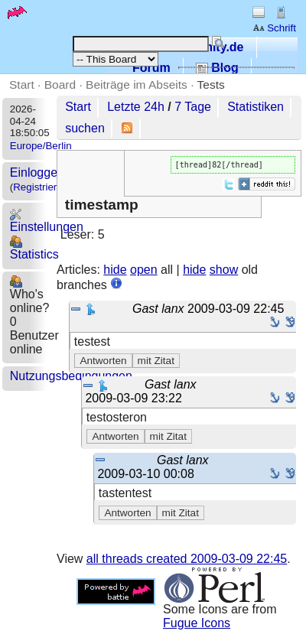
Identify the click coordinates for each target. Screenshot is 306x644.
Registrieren (41, 187)
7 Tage (193, 107)
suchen (85, 128)
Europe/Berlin (41, 146)
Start (22, 85)
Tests (211, 85)
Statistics (34, 248)
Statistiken (256, 107)
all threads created (187, 559)
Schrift (274, 28)
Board (60, 85)
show (224, 270)
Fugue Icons (197, 623)
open (144, 270)
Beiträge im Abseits (137, 85)
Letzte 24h (136, 107)
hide (115, 270)
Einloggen (37, 172)
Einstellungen (47, 221)
